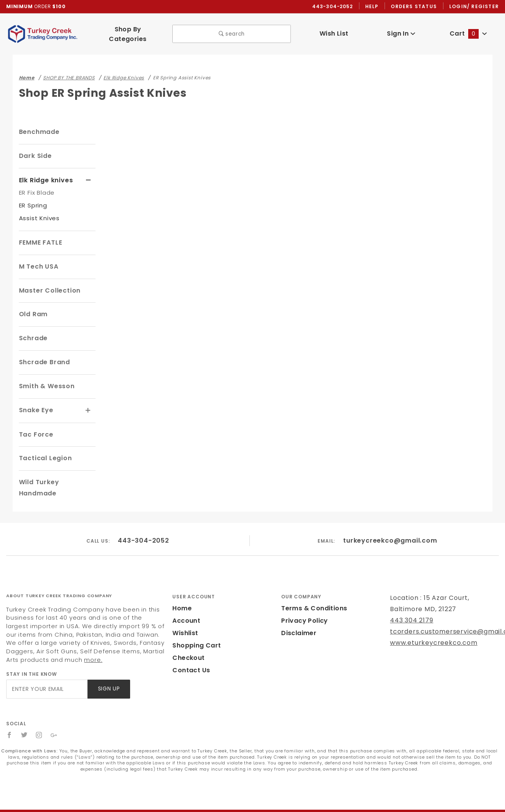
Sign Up (108, 671)
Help (374, 7)
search (232, 31)
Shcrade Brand (43, 355)
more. (44, 641)
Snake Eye (36, 403)
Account (185, 602)
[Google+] (54, 716)
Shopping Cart (195, 627)
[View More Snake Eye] (88, 403)
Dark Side (35, 149)
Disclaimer (298, 614)
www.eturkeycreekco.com (429, 624)
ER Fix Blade (38, 186)
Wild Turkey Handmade (56, 475)
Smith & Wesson (46, 379)
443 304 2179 (411, 602)
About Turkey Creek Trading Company (59, 577)
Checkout (187, 639)
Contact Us (189, 652)
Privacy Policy (303, 602)
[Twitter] (24, 716)
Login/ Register (475, 7)
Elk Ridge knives (46, 173)
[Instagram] (40, 716)
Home (181, 590)
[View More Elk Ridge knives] (88, 174)
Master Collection (47, 284)
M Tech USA (38, 260)
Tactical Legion (44, 451)
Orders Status (416, 7)
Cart (468, 30)
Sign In (401, 30)
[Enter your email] (46, 671)
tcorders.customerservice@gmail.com (447, 613)
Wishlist (185, 614)
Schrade (32, 331)
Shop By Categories (128, 31)
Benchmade (38, 126)
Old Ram (33, 307)
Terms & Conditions (312, 590)
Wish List (334, 30)
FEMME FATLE (42, 236)
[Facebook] (9, 716)
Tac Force (35, 427)
